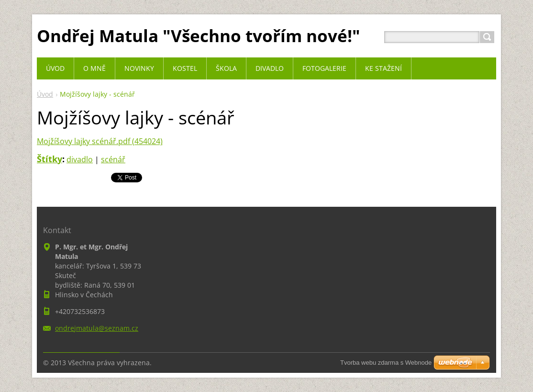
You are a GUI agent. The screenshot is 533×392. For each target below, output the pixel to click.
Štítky (50, 159)
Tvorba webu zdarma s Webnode (386, 363)
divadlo (80, 159)
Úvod (45, 94)
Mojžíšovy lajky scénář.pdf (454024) (100, 141)
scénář (113, 159)
